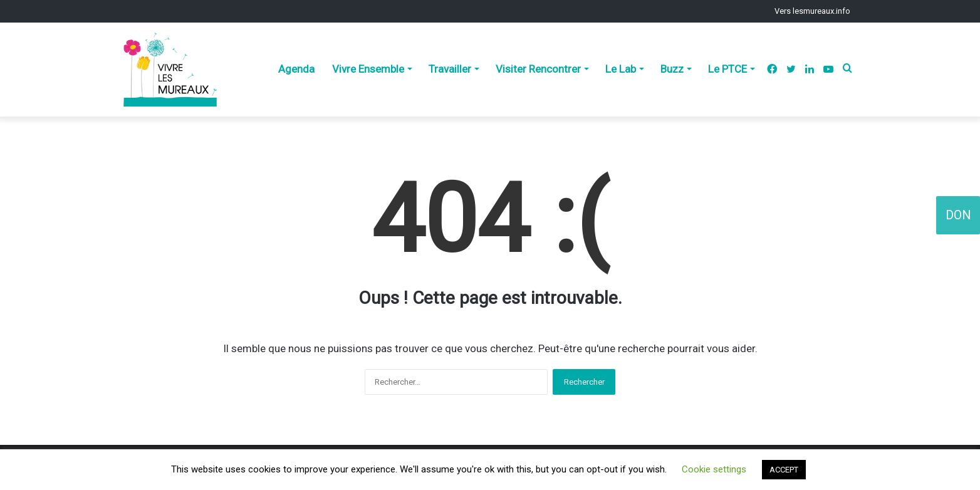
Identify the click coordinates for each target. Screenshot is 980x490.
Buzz (672, 69)
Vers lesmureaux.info (812, 11)
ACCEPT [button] (784, 470)
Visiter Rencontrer (538, 69)
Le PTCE (727, 69)
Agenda (296, 69)
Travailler (450, 69)
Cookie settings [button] (714, 469)
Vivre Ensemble (368, 69)
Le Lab (621, 69)
